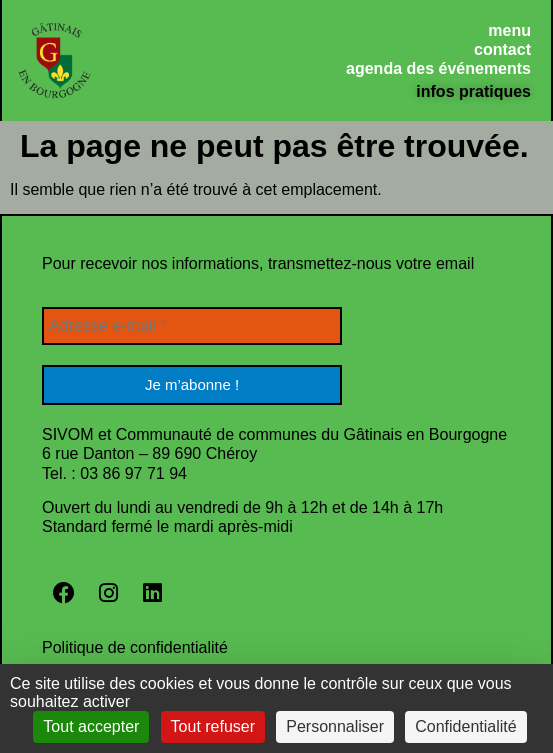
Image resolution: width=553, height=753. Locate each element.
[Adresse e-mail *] (192, 326)
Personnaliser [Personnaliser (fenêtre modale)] (335, 726)
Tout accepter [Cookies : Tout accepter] (91, 726)
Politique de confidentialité (135, 647)
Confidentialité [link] (465, 726)
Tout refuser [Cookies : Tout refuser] (213, 726)
